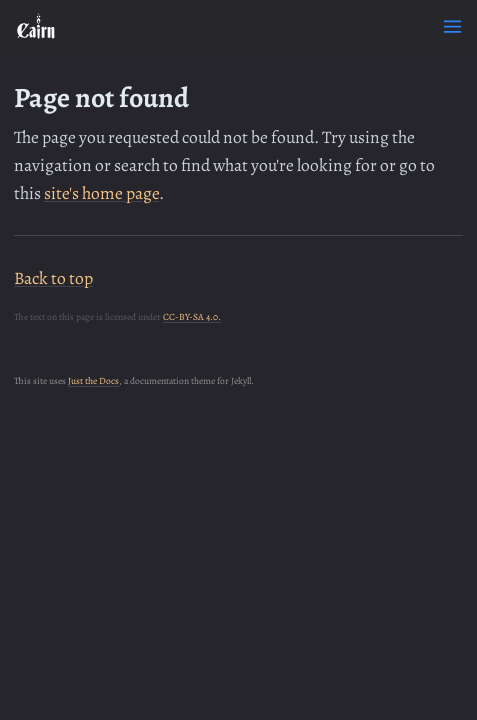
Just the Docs (93, 380)
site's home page (101, 193)
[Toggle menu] (452, 26)
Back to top (53, 278)
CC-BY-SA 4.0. (192, 316)
